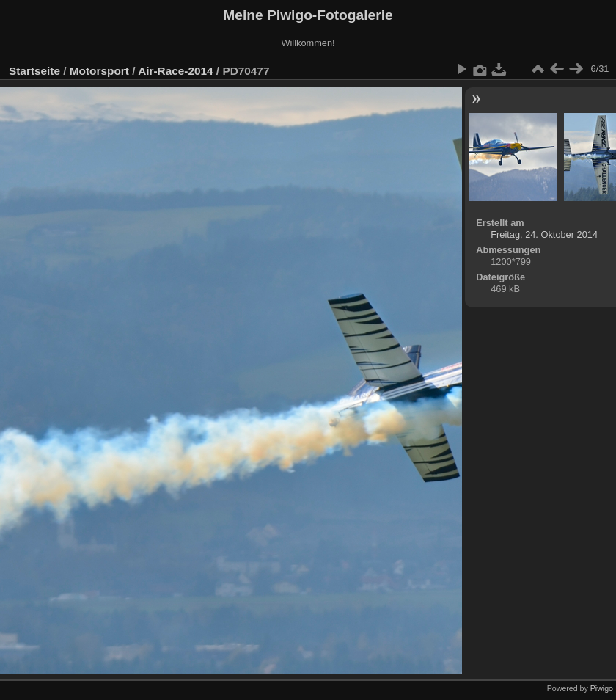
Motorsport (99, 71)
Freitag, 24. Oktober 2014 (544, 234)
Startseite (34, 71)
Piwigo (602, 688)
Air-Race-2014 (175, 71)
